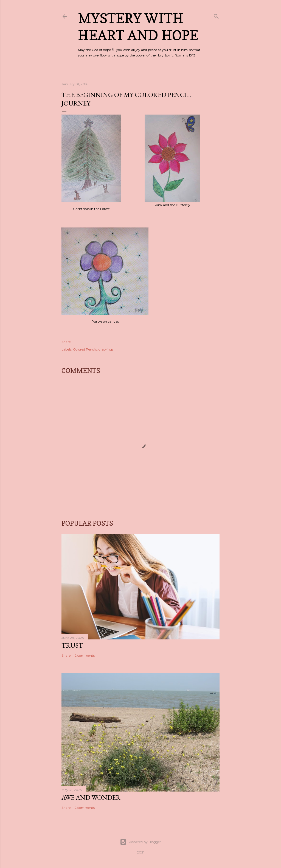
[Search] (216, 15)
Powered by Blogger (140, 842)
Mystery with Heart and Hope (138, 27)
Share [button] (66, 342)
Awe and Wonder (91, 797)
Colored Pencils (85, 349)
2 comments (85, 655)
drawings (106, 349)
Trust (72, 645)
